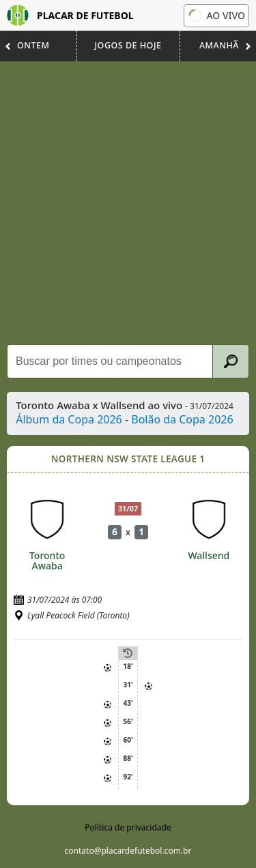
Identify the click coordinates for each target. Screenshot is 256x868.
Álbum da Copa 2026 (69, 419)
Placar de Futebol (70, 15)
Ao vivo (216, 15)
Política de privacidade (128, 827)
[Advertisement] (128, 203)
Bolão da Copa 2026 (182, 419)
